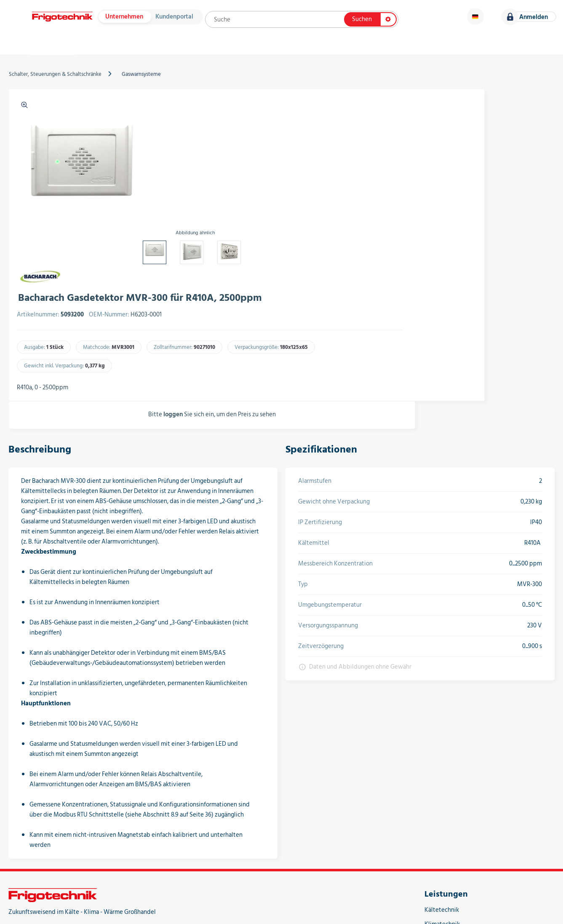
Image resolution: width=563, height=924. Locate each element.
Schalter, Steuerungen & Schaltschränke (61, 87)
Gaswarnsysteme (147, 87)
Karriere (530, 51)
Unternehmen (127, 20)
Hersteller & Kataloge (139, 51)
